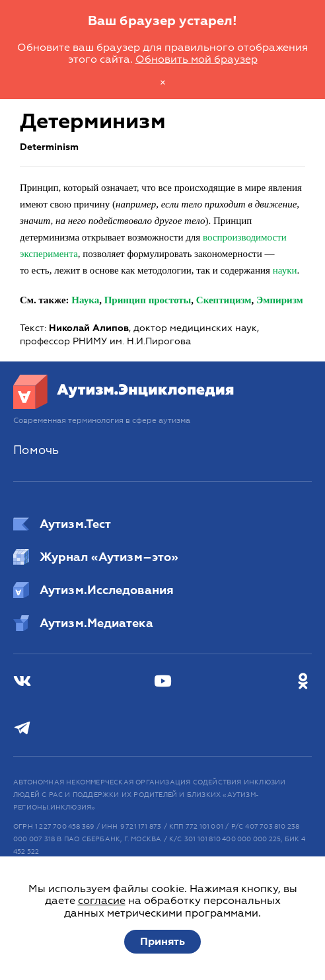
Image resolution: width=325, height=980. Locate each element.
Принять (162, 942)
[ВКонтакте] (22, 682)
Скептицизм (224, 300)
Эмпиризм (280, 300)
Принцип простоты (148, 300)
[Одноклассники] (303, 682)
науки (285, 270)
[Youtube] (163, 682)
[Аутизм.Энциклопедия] (124, 406)
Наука (85, 300)
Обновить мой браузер (197, 59)
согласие (102, 901)
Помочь (36, 450)
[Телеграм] (22, 729)
